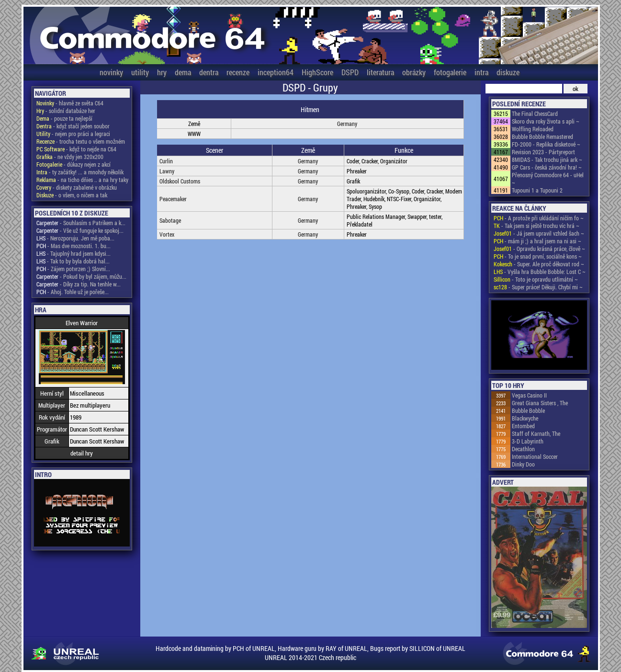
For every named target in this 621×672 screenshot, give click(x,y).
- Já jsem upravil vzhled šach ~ (539, 233)
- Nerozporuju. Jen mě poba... (75, 238)
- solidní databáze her (66, 111)
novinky (111, 72)
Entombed (523, 426)
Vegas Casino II (529, 395)
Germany (347, 124)
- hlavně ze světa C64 (70, 103)
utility (140, 72)
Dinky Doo (523, 464)
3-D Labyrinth (528, 441)
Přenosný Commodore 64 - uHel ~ (548, 179)
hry (162, 72)
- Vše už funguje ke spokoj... (80, 230)
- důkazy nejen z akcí (73, 164)
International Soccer (535, 456)
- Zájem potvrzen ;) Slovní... (73, 269)
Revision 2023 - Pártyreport (543, 152)
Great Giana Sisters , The (540, 403)
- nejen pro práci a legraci (73, 134)
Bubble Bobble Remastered (542, 137)
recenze (238, 72)
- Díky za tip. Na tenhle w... (79, 284)
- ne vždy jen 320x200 (70, 157)
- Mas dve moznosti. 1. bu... (73, 246)
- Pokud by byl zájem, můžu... (81, 276)
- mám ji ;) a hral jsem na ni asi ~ (537, 241)
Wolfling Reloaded (533, 129)
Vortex (167, 234)
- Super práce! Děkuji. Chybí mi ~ (538, 287)
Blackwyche (525, 418)
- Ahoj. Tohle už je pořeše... (73, 292)
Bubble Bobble (528, 410)
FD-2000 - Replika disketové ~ (546, 144)
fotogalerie (450, 72)
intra (481, 72)
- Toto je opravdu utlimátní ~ (536, 279)
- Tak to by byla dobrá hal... (73, 261)
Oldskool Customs (180, 181)
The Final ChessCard (535, 114)
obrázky (414, 72)
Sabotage (170, 220)
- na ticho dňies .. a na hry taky (82, 180)
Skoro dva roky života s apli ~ (546, 121)
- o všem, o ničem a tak (72, 195)
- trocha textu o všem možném (81, 141)
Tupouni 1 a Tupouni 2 (537, 190)
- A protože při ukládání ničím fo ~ (539, 218)
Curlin (166, 161)
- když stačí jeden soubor (73, 126)
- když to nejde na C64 (76, 149)
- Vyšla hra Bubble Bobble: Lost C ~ (540, 272)
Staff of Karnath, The (536, 433)
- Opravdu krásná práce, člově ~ (539, 249)
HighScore (317, 72)
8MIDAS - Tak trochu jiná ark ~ (547, 159)
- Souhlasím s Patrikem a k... (81, 223)
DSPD (350, 72)
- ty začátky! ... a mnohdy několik (80, 172)
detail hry (82, 453)
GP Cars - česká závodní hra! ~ (547, 167)
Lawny (167, 171)
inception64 (276, 72)
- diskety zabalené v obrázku (77, 187)
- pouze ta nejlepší (64, 118)
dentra (209, 72)
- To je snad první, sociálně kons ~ (538, 256)
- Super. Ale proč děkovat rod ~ (539, 264)
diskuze (508, 72)
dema (183, 72)
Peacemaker (173, 199)
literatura (380, 72)
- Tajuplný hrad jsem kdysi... (73, 253)
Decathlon (523, 449)
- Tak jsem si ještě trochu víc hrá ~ (536, 226)
